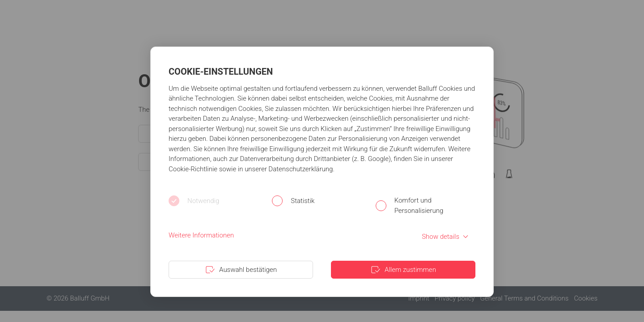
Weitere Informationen (201, 235)
